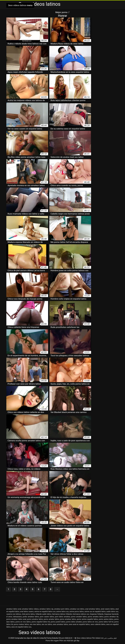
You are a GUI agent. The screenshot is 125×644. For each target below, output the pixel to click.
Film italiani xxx (98, 638)
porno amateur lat (111, 617)
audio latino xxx (112, 612)
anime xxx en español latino (95, 612)
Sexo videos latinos (84, 638)
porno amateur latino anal (16, 619)
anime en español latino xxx (45, 612)
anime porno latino (77, 612)
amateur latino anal (14, 609)
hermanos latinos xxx (81, 614)
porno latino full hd (106, 622)
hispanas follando (97, 614)
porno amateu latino (96, 617)
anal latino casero (27, 612)
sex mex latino (35, 625)
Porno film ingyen (52, 641)
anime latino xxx (62, 612)
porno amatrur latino (35, 619)
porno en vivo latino (23, 622)
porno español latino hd (41, 622)
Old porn (62, 638)
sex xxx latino (47, 625)
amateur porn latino (62, 609)
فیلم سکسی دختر (110, 638)
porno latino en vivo (90, 622)
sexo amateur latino (60, 625)
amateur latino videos (30, 609)
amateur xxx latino (77, 609)
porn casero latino (47, 617)
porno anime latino (106, 619)
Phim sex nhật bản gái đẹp (69, 641)
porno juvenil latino (58, 622)
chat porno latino (28, 614)
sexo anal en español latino (79, 625)
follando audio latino (43, 614)
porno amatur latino (51, 619)
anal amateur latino (93, 609)
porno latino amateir (74, 622)
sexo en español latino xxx (21, 627)
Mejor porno (62, 12)
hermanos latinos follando (62, 614)
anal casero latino (108, 609)
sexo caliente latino (98, 625)
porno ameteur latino (68, 619)
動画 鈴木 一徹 (71, 638)
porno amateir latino (79, 617)
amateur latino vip (46, 609)
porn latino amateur (62, 617)
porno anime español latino (87, 619)
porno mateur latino (21, 625)
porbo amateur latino (31, 617)
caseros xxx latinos (14, 614)
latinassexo (17, 617)
